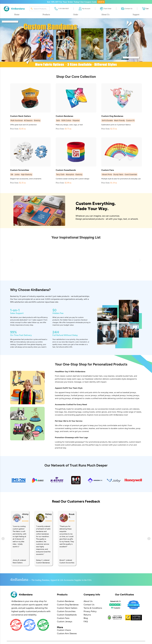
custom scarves (122, 420)
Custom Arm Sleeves (67, 625)
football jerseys (77, 407)
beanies (111, 387)
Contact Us (89, 596)
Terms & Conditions (93, 599)
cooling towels (89, 423)
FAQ (86, 613)
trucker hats (97, 387)
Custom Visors (64, 621)
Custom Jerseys (65, 613)
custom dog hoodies (126, 440)
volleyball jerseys (119, 407)
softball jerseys (104, 407)
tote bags (59, 423)
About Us (88, 592)
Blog (86, 609)
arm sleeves (134, 420)
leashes (92, 440)
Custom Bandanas (66, 592)
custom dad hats (73, 387)
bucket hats (128, 387)
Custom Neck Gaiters (67, 599)
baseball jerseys (129, 404)
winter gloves (101, 423)
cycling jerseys (65, 410)
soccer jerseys (91, 407)
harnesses (104, 440)
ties (65, 423)
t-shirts (81, 404)
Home (17, 14)
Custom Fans (123, 554)
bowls (66, 443)
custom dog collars (80, 440)
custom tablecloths (120, 453)
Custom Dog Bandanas (68, 596)
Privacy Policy (90, 602)
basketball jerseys (62, 407)
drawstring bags (75, 423)
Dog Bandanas (32, 554)
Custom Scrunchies (66, 602)
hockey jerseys (133, 407)
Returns (87, 606)
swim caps (76, 390)
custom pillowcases (73, 456)
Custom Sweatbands (78, 554)
